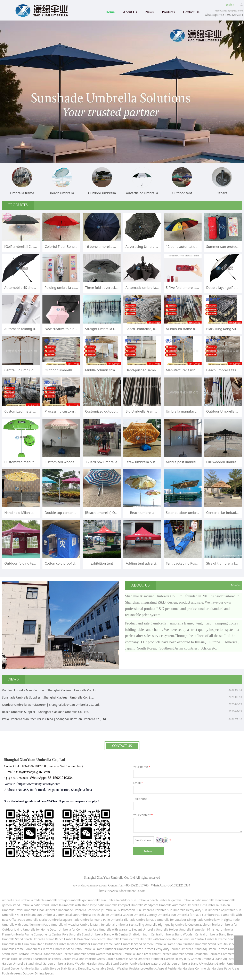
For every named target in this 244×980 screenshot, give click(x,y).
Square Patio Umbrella (78, 920)
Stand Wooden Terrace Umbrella (64, 954)
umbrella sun (97, 900)
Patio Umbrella (159, 920)
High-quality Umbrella (172, 925)
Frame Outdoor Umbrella (113, 949)
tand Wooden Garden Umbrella (90, 963)
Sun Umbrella (180, 915)
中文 (240, 5)
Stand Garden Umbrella (150, 944)
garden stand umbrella (17, 905)
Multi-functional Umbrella (111, 925)
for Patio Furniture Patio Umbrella (213, 915)
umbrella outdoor (119, 900)
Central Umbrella (163, 934)
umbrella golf (79, 900)
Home (110, 12)
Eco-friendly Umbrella (102, 910)
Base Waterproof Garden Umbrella (167, 963)
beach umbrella (161, 900)
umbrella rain (11, 900)
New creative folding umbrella (68, 329)
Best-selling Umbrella (143, 925)
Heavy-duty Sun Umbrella (204, 910)
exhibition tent (102, 563)
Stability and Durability (76, 968)
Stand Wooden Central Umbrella (197, 934)
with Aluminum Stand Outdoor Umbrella (42, 944)
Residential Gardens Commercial (190, 968)
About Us (130, 12)
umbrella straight (57, 900)
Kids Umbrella (209, 905)
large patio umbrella (104, 905)
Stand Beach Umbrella (30, 939)
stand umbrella (225, 900)
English (230, 5)
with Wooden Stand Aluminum (174, 939)
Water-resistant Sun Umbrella (35, 915)
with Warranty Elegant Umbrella (134, 929)
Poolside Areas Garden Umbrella (107, 959)
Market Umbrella (51, 920)
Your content (143, 815)
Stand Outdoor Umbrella (87, 944)
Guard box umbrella (102, 462)
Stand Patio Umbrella (81, 949)
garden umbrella (183, 900)
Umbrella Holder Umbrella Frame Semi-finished (188, 929)
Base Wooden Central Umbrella (98, 939)
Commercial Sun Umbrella (73, 915)
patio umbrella (204, 900)
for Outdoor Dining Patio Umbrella (193, 920)
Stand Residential (197, 954)
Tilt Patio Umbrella (136, 920)
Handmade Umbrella (72, 910)
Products (168, 12)
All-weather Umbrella (78, 925)
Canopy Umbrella (158, 915)
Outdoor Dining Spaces (38, 973)
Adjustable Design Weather (110, 968)
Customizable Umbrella (204, 925)
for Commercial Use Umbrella (91, 929)
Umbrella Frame (22, 934)
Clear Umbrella (47, 910)
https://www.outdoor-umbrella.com (122, 891)
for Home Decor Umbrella (53, 929)
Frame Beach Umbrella (61, 939)
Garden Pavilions (73, 959)
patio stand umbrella (48, 905)
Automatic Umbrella (186, 905)
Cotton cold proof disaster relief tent (73, 563)
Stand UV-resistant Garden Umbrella (215, 963)
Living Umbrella (25, 929)
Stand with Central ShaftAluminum (127, 934)
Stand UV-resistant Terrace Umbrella (160, 954)
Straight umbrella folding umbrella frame (117, 329)
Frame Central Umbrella (136, 939)
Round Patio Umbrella (109, 920)
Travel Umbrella (26, 910)
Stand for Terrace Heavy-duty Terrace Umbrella (162, 949)
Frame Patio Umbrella (119, 944)
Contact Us (191, 12)
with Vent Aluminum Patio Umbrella (40, 925)
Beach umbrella (142, 513)
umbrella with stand (76, 905)
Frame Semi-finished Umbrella (187, 944)
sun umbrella (140, 900)
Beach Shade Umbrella (107, 915)
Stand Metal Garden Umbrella (46, 963)
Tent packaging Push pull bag (189, 563)
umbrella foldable (33, 900)
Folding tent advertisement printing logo (157, 563)
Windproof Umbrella (158, 905)
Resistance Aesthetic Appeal (148, 968)
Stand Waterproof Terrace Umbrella (111, 954)
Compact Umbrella (131, 905)
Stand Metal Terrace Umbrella (22, 954)
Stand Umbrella (92, 934)
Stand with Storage (47, 968)
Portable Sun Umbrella (170, 910)
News (150, 12)
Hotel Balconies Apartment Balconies (36, 959)
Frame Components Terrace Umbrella (41, 949)
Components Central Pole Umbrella (58, 934)
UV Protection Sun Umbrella (135, 910)
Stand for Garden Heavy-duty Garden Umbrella (182, 959)
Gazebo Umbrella (135, 915)
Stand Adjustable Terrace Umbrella (217, 949)
